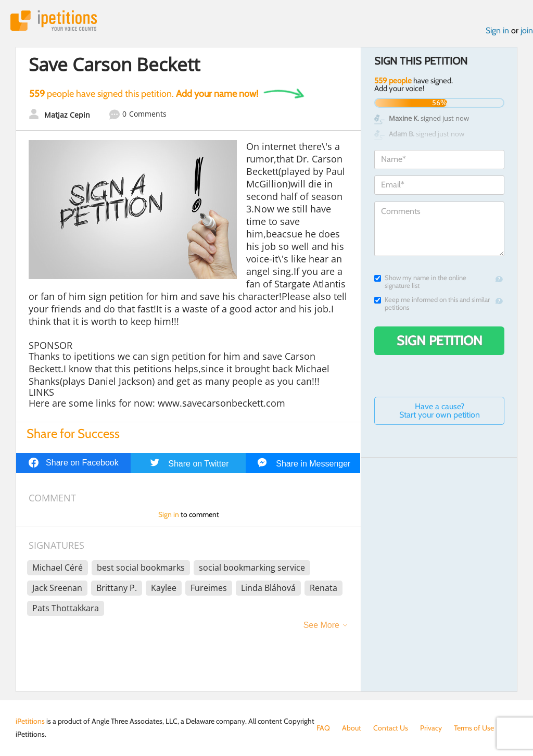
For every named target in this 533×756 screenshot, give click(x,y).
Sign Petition (440, 341)
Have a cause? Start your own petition (440, 411)
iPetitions (54, 21)
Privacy (431, 728)
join (527, 30)
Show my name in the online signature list (420, 282)
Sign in (497, 30)
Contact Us (391, 728)
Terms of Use (474, 728)
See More (321, 625)
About (352, 728)
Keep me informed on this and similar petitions (432, 304)
